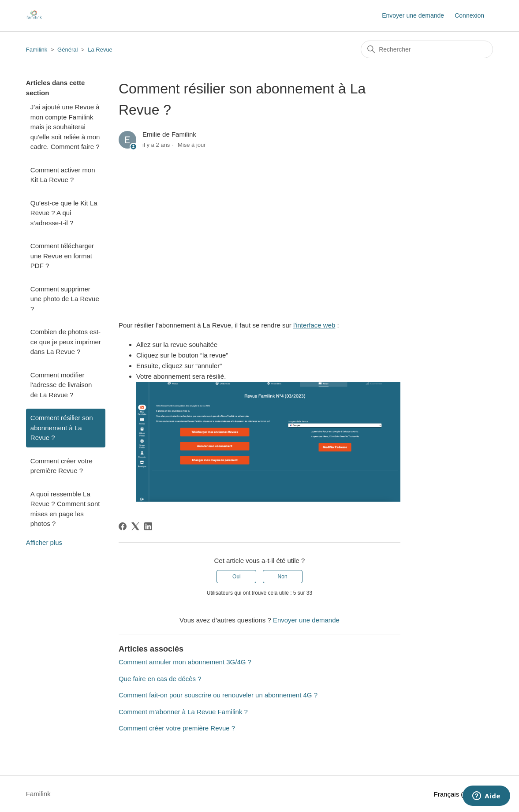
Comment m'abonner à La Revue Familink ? (183, 712)
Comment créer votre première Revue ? (62, 466)
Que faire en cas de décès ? (160, 679)
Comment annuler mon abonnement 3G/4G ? (185, 662)
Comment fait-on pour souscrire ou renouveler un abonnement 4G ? (218, 695)
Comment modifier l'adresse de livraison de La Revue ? (61, 385)
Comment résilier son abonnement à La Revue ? (62, 428)
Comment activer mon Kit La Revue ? (63, 175)
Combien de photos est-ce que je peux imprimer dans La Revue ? (66, 342)
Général (67, 50)
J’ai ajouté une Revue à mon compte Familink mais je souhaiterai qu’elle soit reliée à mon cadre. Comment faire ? (65, 127)
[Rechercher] (427, 49)
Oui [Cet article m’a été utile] (237, 577)
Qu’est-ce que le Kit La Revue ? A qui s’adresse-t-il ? (64, 213)
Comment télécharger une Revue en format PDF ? (62, 256)
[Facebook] (123, 526)
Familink (37, 50)
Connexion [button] (469, 15)
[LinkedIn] (148, 526)
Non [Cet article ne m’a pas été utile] (283, 577)
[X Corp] (135, 526)
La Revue (100, 50)
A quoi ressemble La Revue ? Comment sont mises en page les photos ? (65, 509)
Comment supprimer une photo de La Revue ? (65, 299)
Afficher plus (44, 542)
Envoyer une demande (413, 15)
